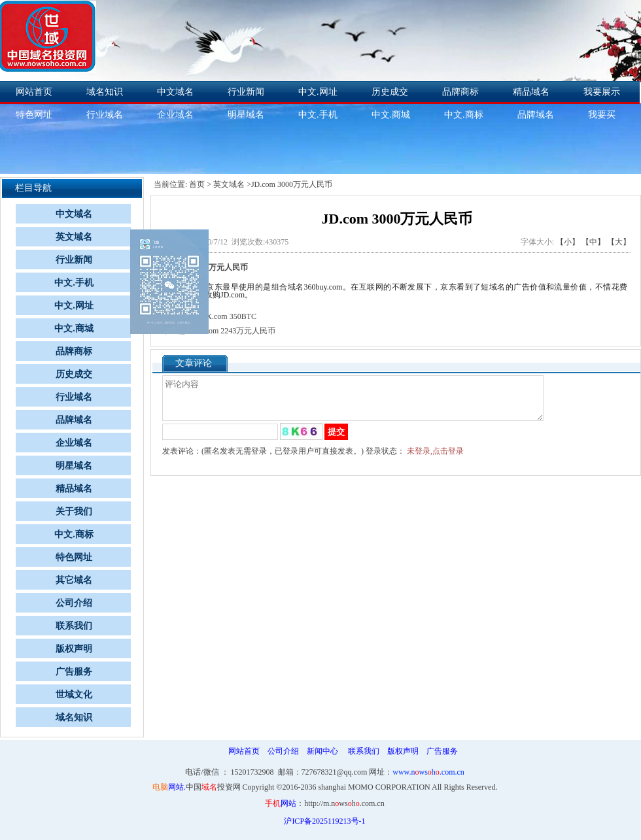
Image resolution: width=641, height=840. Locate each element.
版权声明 (74, 649)
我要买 (602, 115)
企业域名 (175, 115)
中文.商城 (391, 115)
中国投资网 (213, 787)
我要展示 (602, 92)
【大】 (619, 242)
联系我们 (74, 626)
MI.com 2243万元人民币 (234, 331)
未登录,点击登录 (435, 459)
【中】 (593, 242)
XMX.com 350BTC (225, 316)
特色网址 (74, 557)
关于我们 (74, 512)
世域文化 (74, 695)
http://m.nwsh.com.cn (344, 803)
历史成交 (390, 92)
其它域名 (74, 580)
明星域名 (246, 115)
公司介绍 (74, 603)
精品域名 (531, 92)
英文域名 (74, 237)
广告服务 (74, 672)
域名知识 (105, 92)
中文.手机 (318, 115)
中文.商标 (464, 115)
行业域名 (105, 115)
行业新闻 (246, 92)
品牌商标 (460, 92)
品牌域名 (536, 115)
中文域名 (175, 92)
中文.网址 (318, 92)
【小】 (568, 242)
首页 (197, 184)
